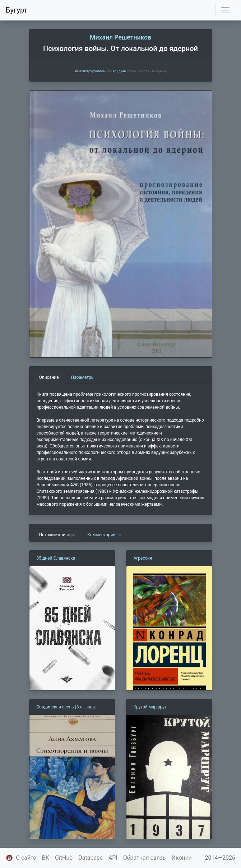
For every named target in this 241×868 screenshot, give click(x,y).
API (113, 858)
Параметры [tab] (83, 377)
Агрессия (143, 558)
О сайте (26, 858)
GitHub (64, 858)
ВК (46, 858)
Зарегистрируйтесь (89, 71)
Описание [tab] (49, 377)
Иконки (182, 858)
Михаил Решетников (120, 37)
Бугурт (17, 10)
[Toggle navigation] (225, 10)
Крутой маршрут (150, 707)
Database (91, 858)
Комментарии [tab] (104, 535)
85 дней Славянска (56, 558)
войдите (119, 71)
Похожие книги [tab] (57, 535)
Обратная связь (145, 858)
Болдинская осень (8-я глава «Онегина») (66, 707)
